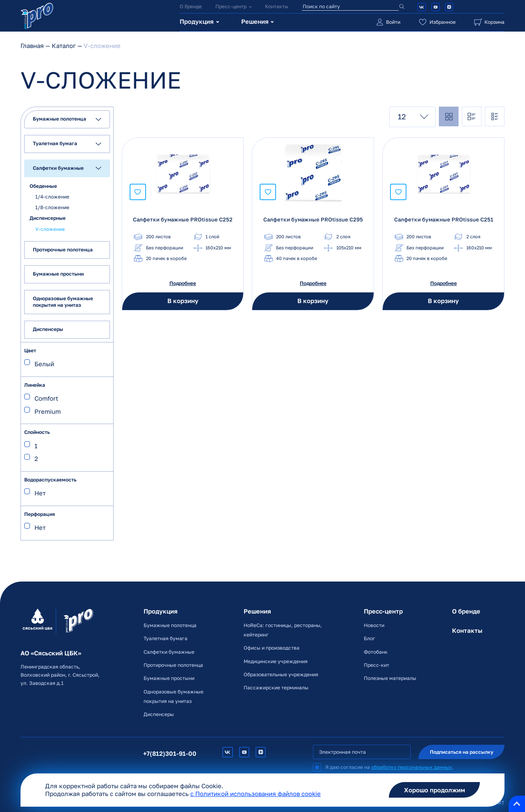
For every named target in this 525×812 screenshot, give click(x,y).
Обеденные (43, 186)
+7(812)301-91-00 (170, 754)
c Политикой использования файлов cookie (256, 794)
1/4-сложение (52, 197)
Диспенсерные (48, 218)
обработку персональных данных (412, 767)
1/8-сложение (52, 207)
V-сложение (50, 229)
